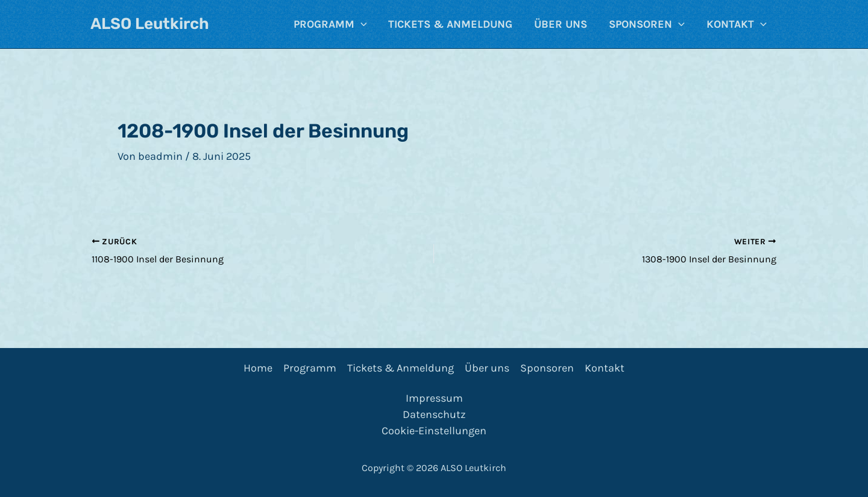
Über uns (561, 24)
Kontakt (737, 24)
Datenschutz (434, 414)
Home (258, 368)
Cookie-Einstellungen (434, 431)
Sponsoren (647, 24)
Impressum (434, 398)
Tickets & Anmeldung (450, 24)
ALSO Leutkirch (150, 24)
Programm (330, 24)
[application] (361, 24)
